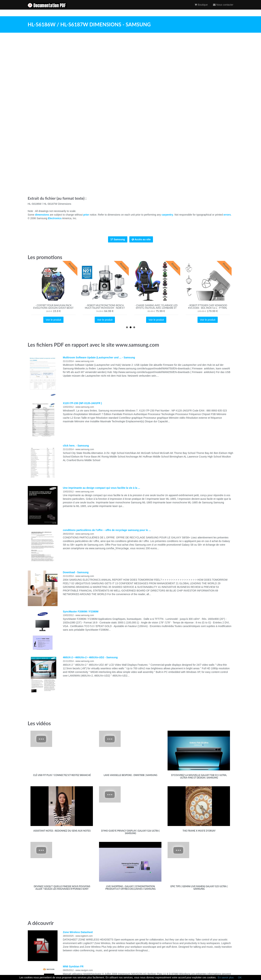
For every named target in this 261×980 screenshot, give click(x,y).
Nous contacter (223, 8)
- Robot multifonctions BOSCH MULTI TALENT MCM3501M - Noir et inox (105, 308)
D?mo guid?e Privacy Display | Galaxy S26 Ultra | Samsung (130, 832)
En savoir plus (226, 977)
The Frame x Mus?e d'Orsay (199, 831)
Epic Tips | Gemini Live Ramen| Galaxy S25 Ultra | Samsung (199, 888)
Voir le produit (53, 320)
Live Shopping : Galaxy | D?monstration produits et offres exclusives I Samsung (130, 888)
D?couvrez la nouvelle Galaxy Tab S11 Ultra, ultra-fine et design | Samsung (199, 776)
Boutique (201, 8)
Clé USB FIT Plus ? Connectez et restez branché (62, 775)
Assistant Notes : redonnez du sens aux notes (62, 831)
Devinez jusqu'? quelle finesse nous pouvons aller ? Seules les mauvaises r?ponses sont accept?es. (62, 889)
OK (240, 977)
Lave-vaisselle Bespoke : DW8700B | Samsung (130, 775)
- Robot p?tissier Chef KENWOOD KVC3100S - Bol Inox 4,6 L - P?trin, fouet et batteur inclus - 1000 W (208, 308)
